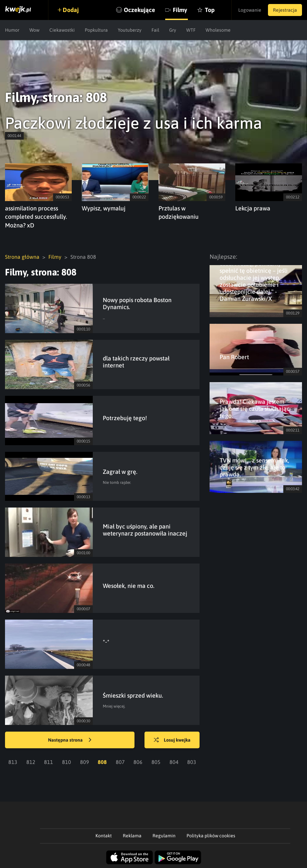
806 (138, 762)
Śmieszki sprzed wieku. (133, 695)
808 (102, 762)
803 (192, 762)
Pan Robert (234, 357)
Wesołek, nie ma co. (129, 586)
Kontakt (104, 836)
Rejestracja (285, 10)
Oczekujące (139, 10)
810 (67, 762)
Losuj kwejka (172, 740)
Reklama (132, 836)
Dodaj (71, 10)
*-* (106, 642)
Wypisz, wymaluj (104, 208)
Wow (34, 30)
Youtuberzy (130, 30)
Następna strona (70, 740)
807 (120, 762)
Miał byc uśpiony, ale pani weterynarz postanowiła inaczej (145, 530)
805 (156, 762)
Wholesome (218, 30)
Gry (173, 30)
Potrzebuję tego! (125, 418)
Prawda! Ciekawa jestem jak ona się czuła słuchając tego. (255, 409)
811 (49, 762)
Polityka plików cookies (211, 836)
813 (13, 762)
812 (31, 762)
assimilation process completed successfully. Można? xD (36, 217)
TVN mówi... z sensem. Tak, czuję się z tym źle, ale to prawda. (254, 467)
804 (174, 762)
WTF (191, 30)
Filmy (180, 10)
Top (210, 10)
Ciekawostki (62, 30)
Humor (12, 30)
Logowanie (250, 10)
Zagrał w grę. (120, 472)
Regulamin (164, 836)
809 (85, 762)
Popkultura (96, 30)
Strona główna (22, 257)
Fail (155, 30)
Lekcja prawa (253, 208)
